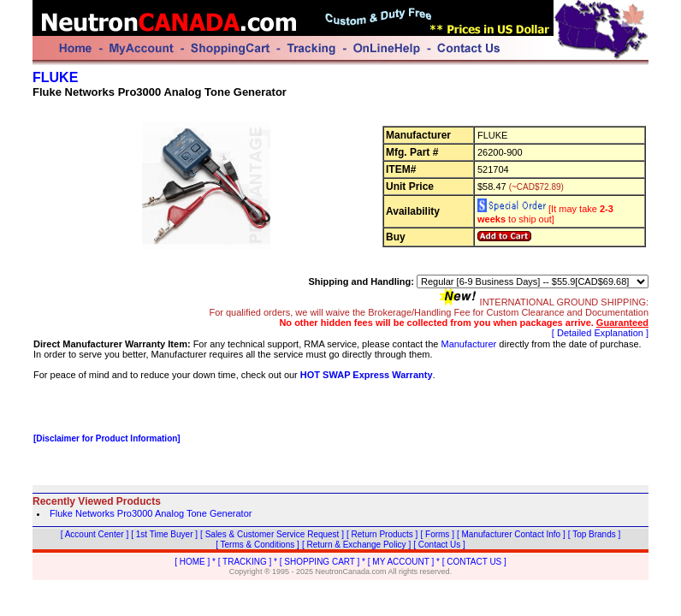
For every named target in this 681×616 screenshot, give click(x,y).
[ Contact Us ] (439, 545)
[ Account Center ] (95, 534)
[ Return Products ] (382, 534)
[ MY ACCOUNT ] (401, 562)
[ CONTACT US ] (474, 562)
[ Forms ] (437, 534)
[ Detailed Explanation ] (600, 333)
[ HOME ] (192, 562)
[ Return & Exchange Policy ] (356, 545)
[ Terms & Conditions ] (258, 545)
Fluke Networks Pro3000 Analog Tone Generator (151, 513)
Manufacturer (468, 344)
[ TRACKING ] (245, 562)
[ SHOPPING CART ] (320, 562)
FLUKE (55, 77)
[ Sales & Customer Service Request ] (272, 534)
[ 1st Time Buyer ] (164, 534)
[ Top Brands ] (595, 534)
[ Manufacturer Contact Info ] (511, 534)
